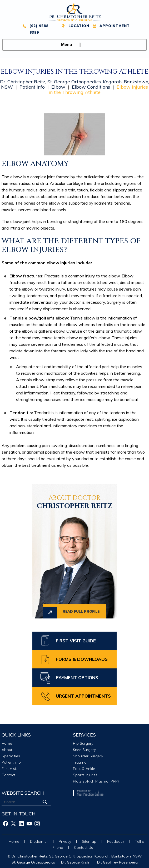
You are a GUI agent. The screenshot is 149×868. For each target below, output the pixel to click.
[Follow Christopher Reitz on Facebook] (6, 824)
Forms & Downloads (82, 659)
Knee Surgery (84, 750)
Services (84, 735)
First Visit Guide (76, 641)
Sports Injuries (85, 775)
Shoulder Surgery (88, 756)
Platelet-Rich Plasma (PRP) (96, 781)
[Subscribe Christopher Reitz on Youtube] (29, 824)
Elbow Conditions (91, 87)
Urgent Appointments (83, 696)
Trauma (80, 762)
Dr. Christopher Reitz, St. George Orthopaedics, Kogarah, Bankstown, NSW (77, 856)
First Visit (9, 769)
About (7, 750)
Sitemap (89, 841)
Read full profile (81, 611)
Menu (73, 45)
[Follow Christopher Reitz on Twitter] (13, 824)
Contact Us (83, 847)
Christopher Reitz (74, 503)
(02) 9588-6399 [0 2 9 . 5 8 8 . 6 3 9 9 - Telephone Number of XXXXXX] (40, 29)
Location (79, 26)
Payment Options (77, 677)
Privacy (65, 841)
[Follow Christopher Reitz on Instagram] (37, 824)
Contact (8, 775)
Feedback (116, 841)
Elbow (58, 87)
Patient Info (32, 87)
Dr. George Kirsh (75, 862)
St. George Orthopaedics (33, 862)
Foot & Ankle (84, 769)
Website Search (23, 793)
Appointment (115, 26)
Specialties (11, 756)
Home (7, 743)
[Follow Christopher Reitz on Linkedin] (21, 824)
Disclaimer (39, 841)
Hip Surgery (83, 743)
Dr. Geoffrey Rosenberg (117, 862)
